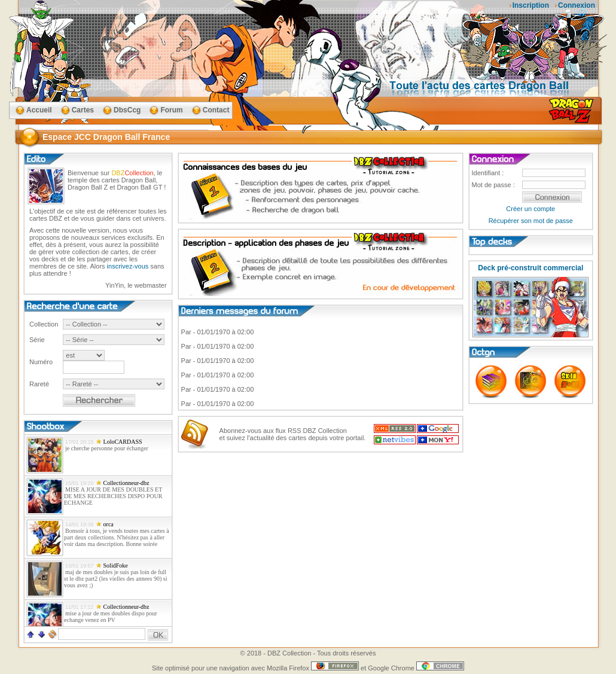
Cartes (83, 110)
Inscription (531, 5)
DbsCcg (127, 110)
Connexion (577, 5)
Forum (171, 110)
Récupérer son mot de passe (531, 221)
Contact (216, 110)
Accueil (39, 110)
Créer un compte (530, 209)
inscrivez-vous (128, 266)
